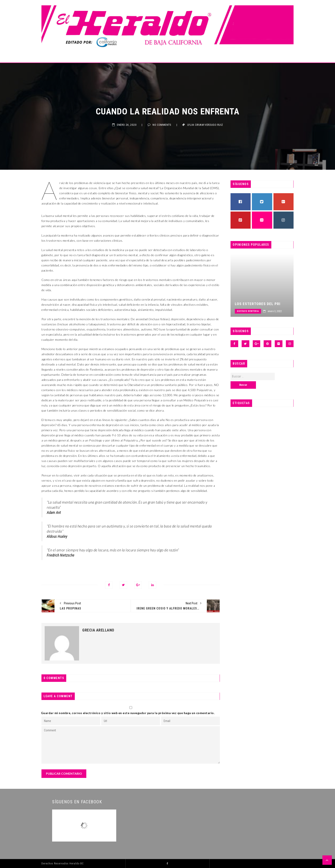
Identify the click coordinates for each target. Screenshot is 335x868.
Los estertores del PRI (262, 304)
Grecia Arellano (98, 630)
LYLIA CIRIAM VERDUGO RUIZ (205, 125)
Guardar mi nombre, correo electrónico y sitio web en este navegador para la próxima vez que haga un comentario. (128, 713)
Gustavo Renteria (253, 311)
